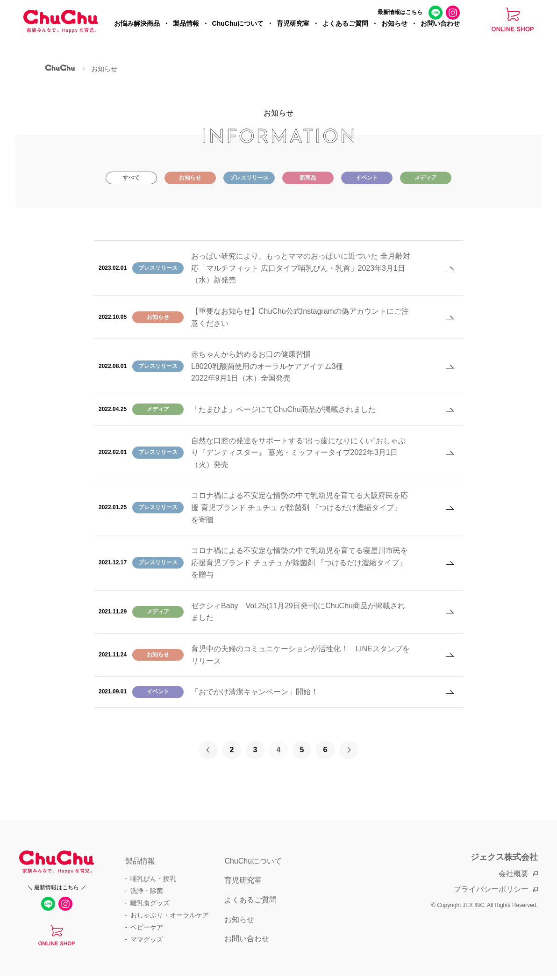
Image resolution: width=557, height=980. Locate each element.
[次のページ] (349, 750)
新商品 (308, 178)
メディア (426, 178)
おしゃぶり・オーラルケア (170, 915)
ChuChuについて (238, 31)
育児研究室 (293, 31)
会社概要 (514, 874)
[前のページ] (208, 750)
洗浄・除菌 (147, 891)
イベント (367, 178)
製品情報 (186, 31)
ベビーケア (147, 927)
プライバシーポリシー (491, 889)
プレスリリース (249, 178)
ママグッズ (147, 939)
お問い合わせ (440, 31)
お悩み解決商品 (137, 31)
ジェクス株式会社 (504, 857)
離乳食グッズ (150, 903)
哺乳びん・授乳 (153, 879)
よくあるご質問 (345, 31)
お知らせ (394, 31)
